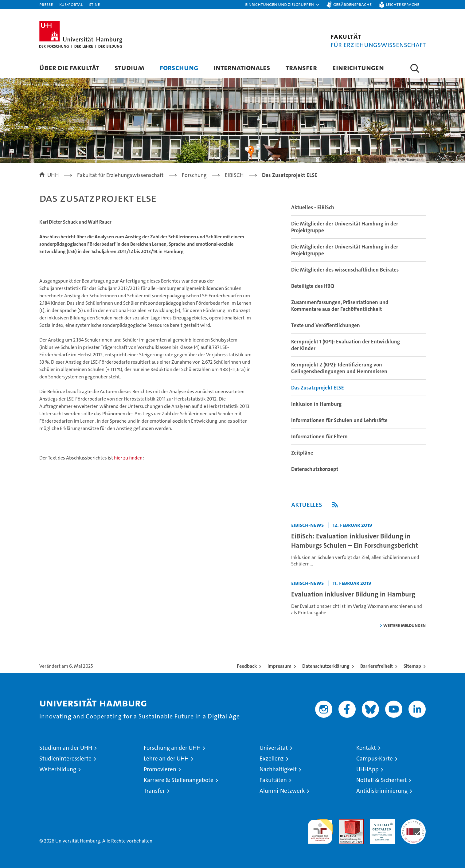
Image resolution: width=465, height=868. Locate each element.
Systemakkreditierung (413, 822)
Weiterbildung (58, 769)
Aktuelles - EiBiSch (313, 207)
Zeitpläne (302, 453)
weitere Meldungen (404, 625)
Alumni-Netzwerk (282, 791)
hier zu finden (128, 458)
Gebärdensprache (352, 4)
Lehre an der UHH (166, 759)
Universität (274, 748)
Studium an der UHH (66, 748)
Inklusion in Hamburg (316, 404)
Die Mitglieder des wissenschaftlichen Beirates (345, 270)
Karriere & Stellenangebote (179, 780)
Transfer (301, 67)
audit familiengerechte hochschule (320, 829)
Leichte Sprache (402, 4)
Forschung (179, 67)
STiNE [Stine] (94, 4)
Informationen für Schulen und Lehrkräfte (339, 420)
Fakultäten (273, 780)
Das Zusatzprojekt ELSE (318, 388)
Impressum (279, 666)
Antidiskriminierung (382, 791)
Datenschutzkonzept (315, 469)
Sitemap (412, 666)
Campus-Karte (375, 759)
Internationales (242, 67)
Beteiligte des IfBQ (313, 286)
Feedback (247, 666)
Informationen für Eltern (319, 436)
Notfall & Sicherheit (381, 780)
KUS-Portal (71, 4)
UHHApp (367, 769)
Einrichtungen (358, 67)
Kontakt (366, 748)
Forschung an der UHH (172, 748)
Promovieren (160, 769)
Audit (345, 822)
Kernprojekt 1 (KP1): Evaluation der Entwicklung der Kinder (346, 345)
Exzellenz (272, 759)
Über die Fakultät (69, 67)
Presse (46, 4)
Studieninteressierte (65, 759)
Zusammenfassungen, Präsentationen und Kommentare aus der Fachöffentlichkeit (340, 306)
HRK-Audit (381, 822)
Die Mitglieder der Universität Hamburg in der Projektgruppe (345, 227)
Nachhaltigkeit (278, 769)
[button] (283, 5)
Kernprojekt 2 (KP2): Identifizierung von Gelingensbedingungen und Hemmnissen (339, 368)
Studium (129, 67)
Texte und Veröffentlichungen (326, 325)
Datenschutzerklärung (326, 666)
